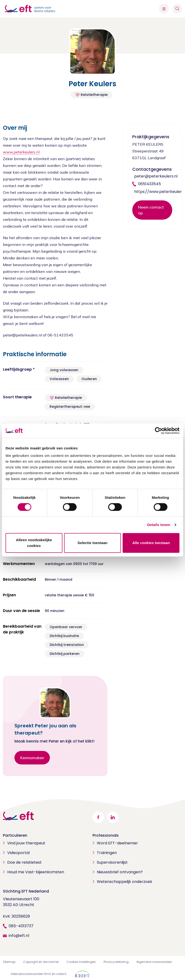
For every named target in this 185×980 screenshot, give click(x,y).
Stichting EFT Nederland (26, 891)
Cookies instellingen (81, 962)
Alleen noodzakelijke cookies (34, 543)
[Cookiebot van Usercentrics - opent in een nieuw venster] (158, 431)
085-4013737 (21, 926)
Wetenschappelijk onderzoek (125, 882)
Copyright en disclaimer (41, 962)
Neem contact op (151, 210)
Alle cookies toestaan (151, 543)
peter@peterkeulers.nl (156, 176)
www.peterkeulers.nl (21, 152)
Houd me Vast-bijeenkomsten (36, 872)
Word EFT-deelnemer (117, 843)
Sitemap (9, 962)
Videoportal (18, 853)
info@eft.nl (19, 936)
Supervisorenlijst (112, 862)
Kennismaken (32, 758)
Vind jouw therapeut (26, 843)
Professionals (106, 835)
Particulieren (15, 835)
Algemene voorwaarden (154, 962)
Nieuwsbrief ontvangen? (120, 872)
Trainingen (107, 853)
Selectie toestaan (92, 543)
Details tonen (159, 525)
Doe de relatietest (24, 862)
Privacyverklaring (116, 962)
